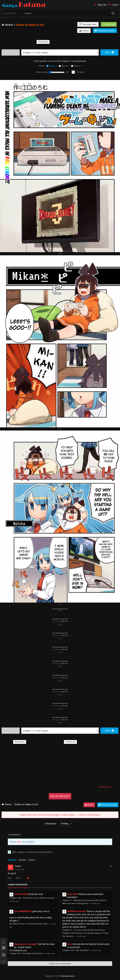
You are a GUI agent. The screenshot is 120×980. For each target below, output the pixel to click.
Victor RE (72, 894)
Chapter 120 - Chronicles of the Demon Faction (32, 898)
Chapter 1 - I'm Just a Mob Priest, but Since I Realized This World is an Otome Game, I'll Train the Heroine (86, 933)
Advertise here (105, 787)
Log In (114, 5)
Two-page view (88, 24)
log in (19, 842)
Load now (64, 621)
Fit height (80, 72)
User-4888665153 (23, 911)
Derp (70, 944)
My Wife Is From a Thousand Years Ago (28, 924)
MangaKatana (68, 976)
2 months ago (95, 903)
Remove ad (43, 42)
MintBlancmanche (76, 911)
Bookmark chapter (105, 31)
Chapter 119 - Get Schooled (76, 950)
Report (84, 31)
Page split (109, 24)
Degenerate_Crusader (25, 944)
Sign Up (100, 5)
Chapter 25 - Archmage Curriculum (26, 953)
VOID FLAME (21, 894)
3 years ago (20, 869)
